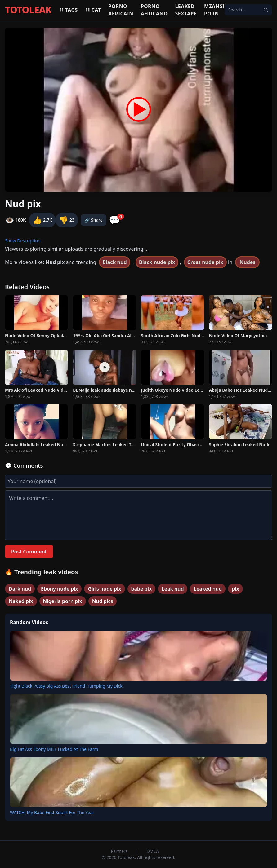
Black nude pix (157, 262)
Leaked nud (208, 589)
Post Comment (29, 552)
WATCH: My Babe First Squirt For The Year (52, 812)
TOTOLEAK (28, 10)
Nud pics (103, 601)
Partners (120, 851)
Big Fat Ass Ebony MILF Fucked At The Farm (54, 749)
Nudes (247, 262)
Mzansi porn (214, 10)
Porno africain (121, 10)
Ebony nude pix (59, 589)
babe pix (141, 589)
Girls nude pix (104, 589)
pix (235, 589)
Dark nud (20, 589)
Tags (68, 10)
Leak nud (173, 589)
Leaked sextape (186, 10)
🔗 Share (94, 220)
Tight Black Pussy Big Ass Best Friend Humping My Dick (66, 686)
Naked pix (21, 601)
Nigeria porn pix (63, 601)
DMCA (153, 851)
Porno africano (154, 10)
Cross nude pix (205, 262)
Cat (93, 10)
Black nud (114, 262)
